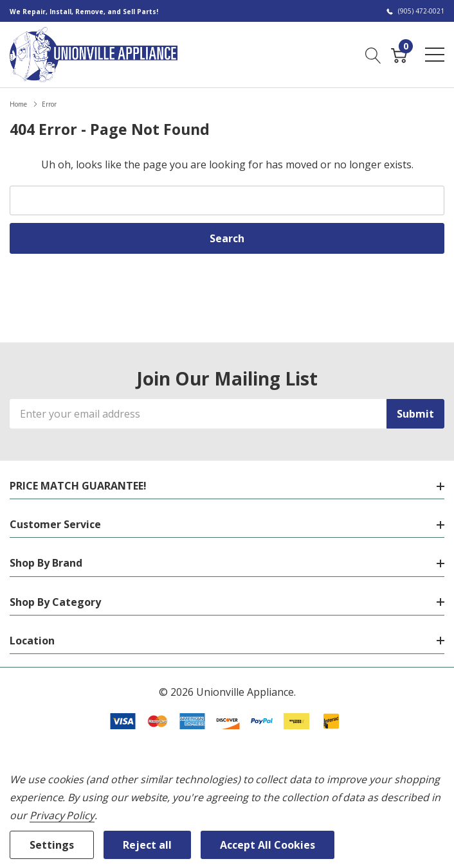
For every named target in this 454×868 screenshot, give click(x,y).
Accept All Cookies (268, 845)
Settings (52, 845)
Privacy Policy (62, 815)
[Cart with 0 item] (399, 54)
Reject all (147, 845)
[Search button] (373, 54)
